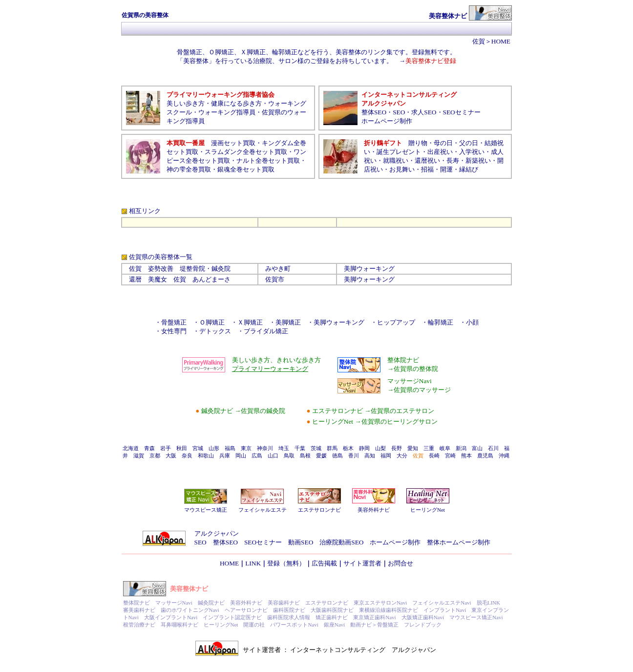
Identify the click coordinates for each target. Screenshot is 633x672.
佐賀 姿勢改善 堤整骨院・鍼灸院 (180, 269)
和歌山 (206, 455)
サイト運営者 (362, 563)
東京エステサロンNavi (380, 603)
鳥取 (289, 455)
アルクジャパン (217, 533)
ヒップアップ (396, 322)
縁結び (469, 169)
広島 (257, 455)
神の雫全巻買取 (189, 169)
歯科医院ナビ (289, 610)
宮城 (198, 448)
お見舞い (402, 169)
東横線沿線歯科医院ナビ (389, 610)
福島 (230, 448)
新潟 (461, 448)
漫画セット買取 (233, 143)
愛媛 (321, 455)
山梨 (380, 448)
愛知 (413, 448)
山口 (273, 455)
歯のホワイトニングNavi (190, 610)
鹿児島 (485, 455)
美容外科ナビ (374, 510)
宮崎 (450, 455)
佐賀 (479, 41)
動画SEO (301, 542)
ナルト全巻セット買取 (268, 161)
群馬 (332, 448)
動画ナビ (361, 625)
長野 (397, 448)
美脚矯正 (291, 322)
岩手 (166, 448)
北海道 (131, 448)
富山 (477, 448)
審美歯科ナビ (139, 610)
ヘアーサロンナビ (246, 610)
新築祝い (478, 161)
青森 (149, 448)
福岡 (386, 455)
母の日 (443, 143)
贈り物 (418, 143)
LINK (253, 563)
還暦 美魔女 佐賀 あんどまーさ (180, 279)
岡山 (241, 455)
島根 (305, 455)
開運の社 (254, 625)
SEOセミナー (462, 112)
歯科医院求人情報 (289, 617)
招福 (427, 169)
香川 (354, 455)
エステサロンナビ (319, 510)
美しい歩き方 (186, 103)
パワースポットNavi (294, 625)
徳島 (338, 455)
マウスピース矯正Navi (476, 617)
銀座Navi (334, 625)
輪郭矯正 (441, 322)
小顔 (472, 322)
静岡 (364, 448)
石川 (493, 448)
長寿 (453, 161)
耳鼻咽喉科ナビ (179, 625)
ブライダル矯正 (266, 331)
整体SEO (374, 112)
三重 (429, 448)
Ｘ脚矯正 (250, 322)
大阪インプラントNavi (171, 617)
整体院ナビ (137, 603)
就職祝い (396, 161)
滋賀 (139, 455)
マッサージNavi (174, 603)
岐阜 (445, 448)
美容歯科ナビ (284, 603)
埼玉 (284, 448)
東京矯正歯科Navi (374, 617)
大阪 (171, 455)
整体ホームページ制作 (459, 542)
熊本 (466, 455)
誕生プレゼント (399, 152)
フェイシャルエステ (263, 510)
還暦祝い (427, 161)
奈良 (187, 455)
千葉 (300, 448)
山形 (214, 448)
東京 (246, 448)
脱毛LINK (488, 603)
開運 (446, 169)
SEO (399, 112)
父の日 (469, 143)
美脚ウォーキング (369, 269)
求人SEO (424, 112)
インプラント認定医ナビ (232, 617)
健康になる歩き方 (236, 103)
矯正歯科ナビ (332, 617)
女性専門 (174, 331)
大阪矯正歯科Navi (423, 617)
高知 (370, 455)
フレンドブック (423, 625)
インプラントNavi (445, 610)
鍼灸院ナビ (211, 603)
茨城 (316, 448)
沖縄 (504, 455)
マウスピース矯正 (206, 510)
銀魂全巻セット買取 (246, 169)
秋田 (182, 448)
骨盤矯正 (174, 322)
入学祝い (472, 152)
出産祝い (440, 152)
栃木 (348, 448)
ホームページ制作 (387, 121)
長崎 (434, 455)
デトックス (215, 331)
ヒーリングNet (428, 510)
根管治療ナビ (139, 625)
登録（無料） (286, 563)
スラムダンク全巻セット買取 (246, 152)
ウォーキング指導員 (227, 112)
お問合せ (401, 563)
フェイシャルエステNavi (442, 603)
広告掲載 (324, 563)
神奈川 (265, 448)
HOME (501, 41)
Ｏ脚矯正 (212, 322)
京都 (155, 455)
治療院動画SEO (341, 542)
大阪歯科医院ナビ (332, 610)
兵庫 (225, 455)
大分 (402, 455)
